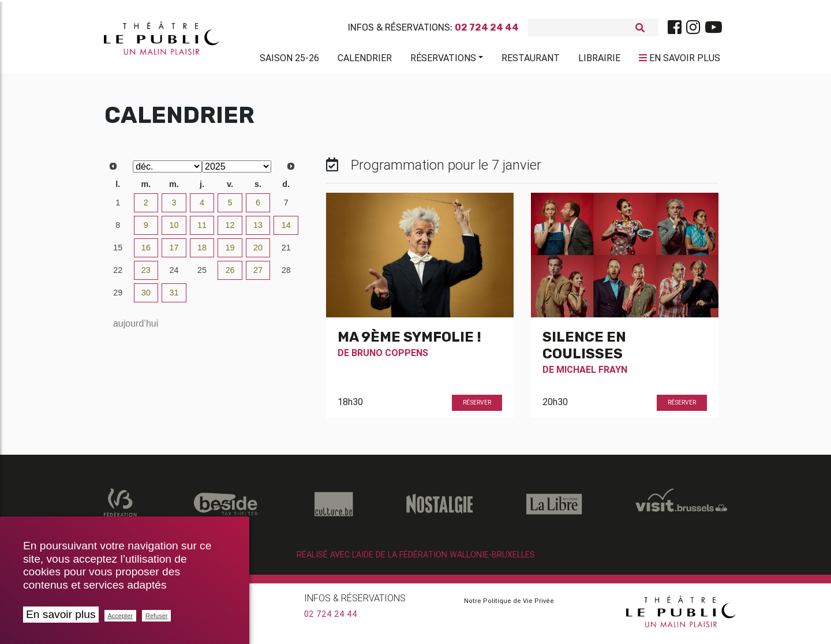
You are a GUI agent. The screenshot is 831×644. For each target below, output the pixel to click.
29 (118, 297)
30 (146, 297)
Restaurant (531, 60)
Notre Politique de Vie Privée (509, 605)
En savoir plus (61, 614)
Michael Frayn (592, 374)
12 (230, 230)
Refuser (157, 616)
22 (118, 275)
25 (202, 275)
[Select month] (167, 171)
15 (118, 252)
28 (286, 275)
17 (174, 252)
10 (174, 230)
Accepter (120, 616)
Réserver (477, 407)
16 (146, 252)
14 (286, 230)
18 (202, 252)
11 (202, 230)
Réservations (443, 60)
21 (286, 252)
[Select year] (237, 171)
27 (258, 275)
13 (258, 230)
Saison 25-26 (289, 60)
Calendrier (365, 60)
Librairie (599, 60)
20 (258, 252)
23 (146, 275)
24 (174, 275)
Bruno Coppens (390, 357)
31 (174, 297)
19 (230, 252)
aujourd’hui (136, 328)
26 (230, 275)
